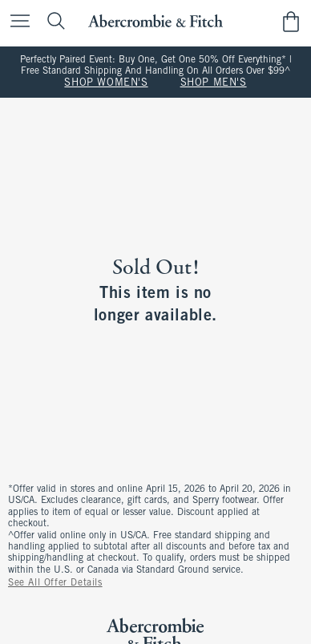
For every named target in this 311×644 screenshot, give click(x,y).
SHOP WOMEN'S (106, 83)
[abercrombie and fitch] (155, 21)
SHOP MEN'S (214, 83)
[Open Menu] (16, 22)
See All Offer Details (55, 583)
